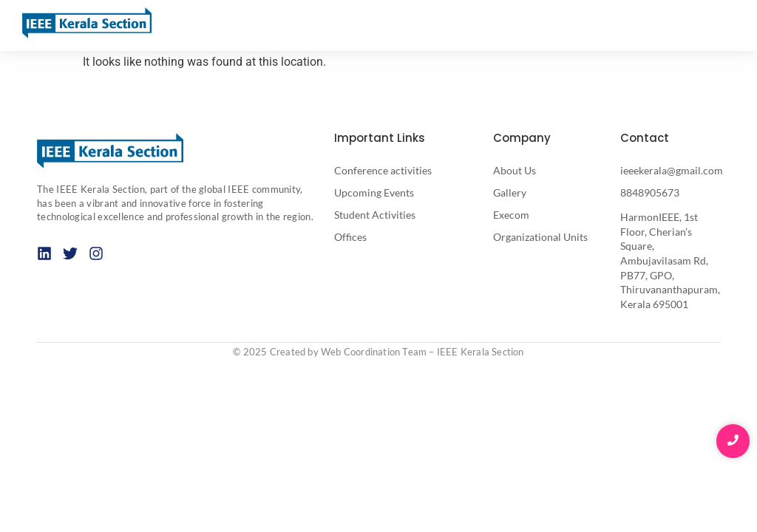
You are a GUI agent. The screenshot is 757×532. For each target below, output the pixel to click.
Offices (350, 237)
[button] (729, 26)
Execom (511, 215)
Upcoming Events (374, 192)
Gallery (510, 192)
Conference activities (383, 170)
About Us (515, 170)
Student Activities (375, 215)
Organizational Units (540, 237)
